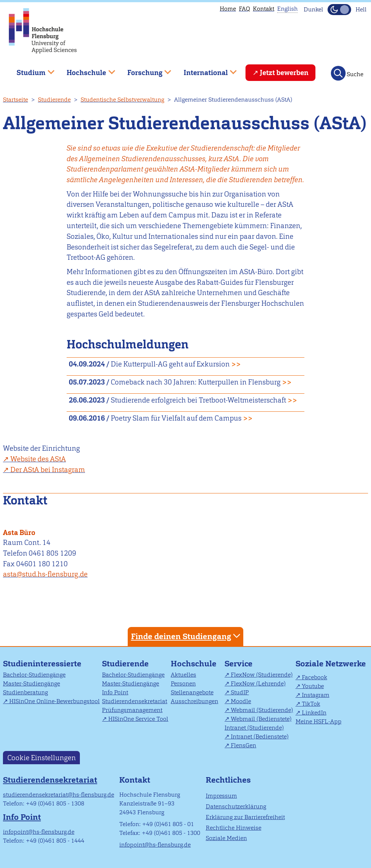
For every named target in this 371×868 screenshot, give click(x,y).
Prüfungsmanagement (132, 710)
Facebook (315, 677)
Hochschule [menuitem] (86, 70)
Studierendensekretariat (135, 701)
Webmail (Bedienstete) (261, 719)
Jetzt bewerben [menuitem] (284, 73)
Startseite (15, 100)
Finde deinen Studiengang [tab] (187, 636)
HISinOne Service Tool (138, 719)
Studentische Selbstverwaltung (122, 100)
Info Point (115, 692)
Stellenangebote (192, 692)
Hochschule (194, 664)
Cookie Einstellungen (42, 758)
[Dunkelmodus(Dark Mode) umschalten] (339, 10)
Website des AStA (38, 459)
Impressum (221, 796)
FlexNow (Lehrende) (258, 683)
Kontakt (264, 9)
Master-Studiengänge (31, 683)
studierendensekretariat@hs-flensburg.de (59, 795)
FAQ (244, 9)
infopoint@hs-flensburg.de (39, 832)
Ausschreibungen (195, 701)
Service (239, 664)
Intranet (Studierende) (254, 728)
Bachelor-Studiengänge (34, 675)
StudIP (240, 692)
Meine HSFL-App (319, 721)
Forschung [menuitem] (144, 70)
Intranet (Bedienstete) (260, 736)
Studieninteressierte (42, 664)
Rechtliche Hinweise (234, 828)
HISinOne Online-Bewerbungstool (54, 701)
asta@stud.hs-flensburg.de (45, 574)
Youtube (313, 686)
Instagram (316, 695)
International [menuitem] (205, 70)
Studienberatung (25, 692)
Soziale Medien (226, 838)
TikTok (311, 704)
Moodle (241, 701)
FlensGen (243, 745)
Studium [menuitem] (30, 70)
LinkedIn (314, 713)
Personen (183, 683)
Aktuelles (183, 675)
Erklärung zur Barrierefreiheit (245, 817)
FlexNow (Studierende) (262, 675)
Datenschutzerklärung (236, 806)
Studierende (54, 100)
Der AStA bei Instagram (48, 470)
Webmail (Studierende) (262, 710)
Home (228, 9)
